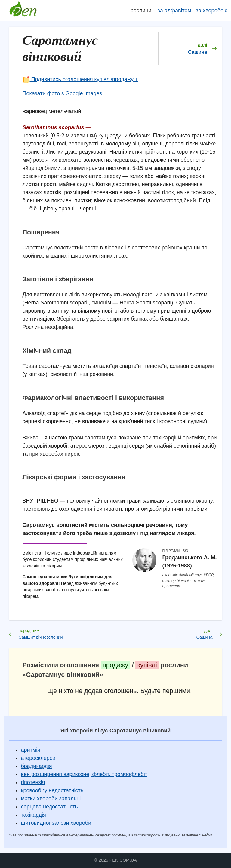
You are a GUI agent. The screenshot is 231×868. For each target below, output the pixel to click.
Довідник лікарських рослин (23, 11)
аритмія (31, 750)
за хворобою (212, 11)
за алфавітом (174, 11)
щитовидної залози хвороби (56, 823)
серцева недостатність (49, 807)
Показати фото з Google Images (62, 93)
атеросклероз (38, 758)
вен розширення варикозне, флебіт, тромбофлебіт (84, 774)
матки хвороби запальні (51, 799)
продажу (115, 665)
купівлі (147, 665)
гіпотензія (33, 782)
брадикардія (37, 766)
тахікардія (34, 815)
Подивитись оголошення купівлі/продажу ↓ (80, 79)
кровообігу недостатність (52, 790)
